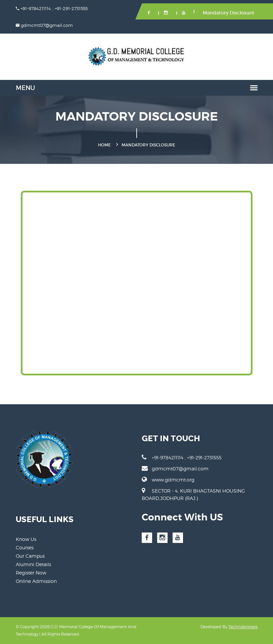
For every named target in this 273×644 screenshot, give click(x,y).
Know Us (26, 539)
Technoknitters (243, 627)
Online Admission (36, 581)
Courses (25, 547)
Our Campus (30, 556)
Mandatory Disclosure (229, 13)
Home (104, 145)
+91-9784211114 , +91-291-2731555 (182, 457)
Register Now (31, 573)
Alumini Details (33, 564)
